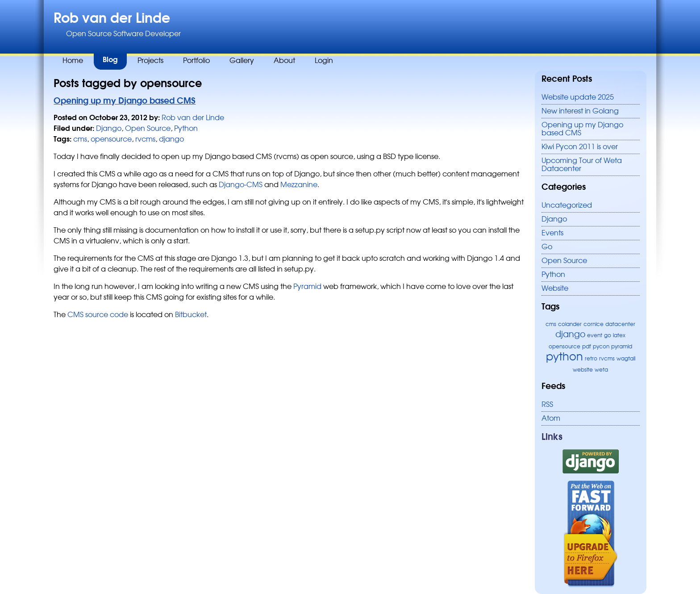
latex (619, 335)
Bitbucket (191, 315)
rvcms (607, 359)
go (608, 335)
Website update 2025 (578, 97)
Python (553, 275)
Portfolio (196, 61)
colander (570, 324)
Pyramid (307, 287)
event (595, 335)
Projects (150, 61)
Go (547, 247)
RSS (547, 405)
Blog (110, 60)
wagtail (626, 359)
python (565, 357)
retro (591, 359)
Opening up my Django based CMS (125, 101)
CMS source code (98, 315)
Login (324, 61)
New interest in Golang (580, 111)
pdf (587, 347)
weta (601, 370)
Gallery (242, 61)
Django (554, 219)
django (570, 335)
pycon (601, 347)
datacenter (620, 324)
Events (552, 233)
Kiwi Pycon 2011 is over (580, 147)
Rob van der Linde (112, 19)
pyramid (622, 347)
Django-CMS (241, 185)
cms (551, 324)
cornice (594, 324)
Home (73, 61)
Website (555, 289)
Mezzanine (299, 185)
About (284, 61)
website (583, 370)
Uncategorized (567, 205)
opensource (565, 347)
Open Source (564, 261)
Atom (551, 418)
